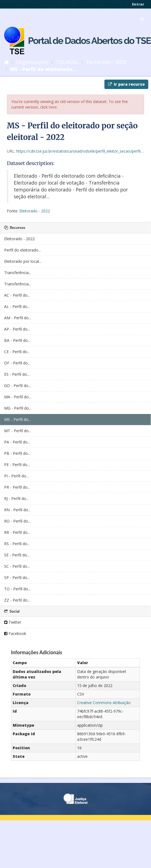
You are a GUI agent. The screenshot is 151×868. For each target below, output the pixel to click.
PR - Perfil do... (17, 487)
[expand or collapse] (142, 19)
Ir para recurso (126, 84)
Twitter (13, 622)
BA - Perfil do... (17, 340)
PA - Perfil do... (17, 442)
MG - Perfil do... (18, 408)
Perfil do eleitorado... (22, 250)
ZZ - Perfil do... (17, 600)
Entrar (138, 4)
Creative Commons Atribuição (104, 703)
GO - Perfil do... (17, 386)
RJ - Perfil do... (16, 498)
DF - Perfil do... (17, 363)
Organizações (32, 62)
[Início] (6, 62)
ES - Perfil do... (17, 374)
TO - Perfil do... (17, 589)
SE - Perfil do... (17, 555)
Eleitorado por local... (23, 261)
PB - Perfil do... (17, 453)
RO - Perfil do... (17, 521)
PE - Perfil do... (17, 465)
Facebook (15, 633)
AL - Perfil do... (17, 306)
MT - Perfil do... (18, 431)
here (53, 107)
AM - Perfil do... (18, 318)
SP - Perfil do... (17, 578)
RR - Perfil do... (17, 532)
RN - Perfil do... (17, 510)
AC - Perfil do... (17, 295)
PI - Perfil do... (16, 476)
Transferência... (18, 273)
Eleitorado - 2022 (106, 62)
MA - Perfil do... (18, 397)
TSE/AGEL (67, 62)
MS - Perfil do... (17, 419)
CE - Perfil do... (17, 352)
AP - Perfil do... (17, 329)
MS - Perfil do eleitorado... (43, 69)
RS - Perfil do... (17, 544)
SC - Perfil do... (17, 566)
